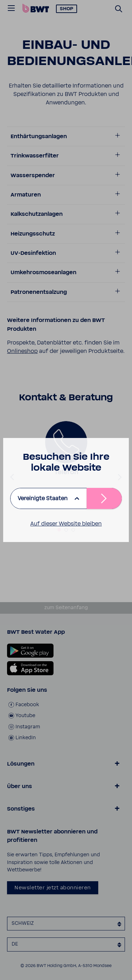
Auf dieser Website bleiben (66, 524)
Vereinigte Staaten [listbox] (43, 498)
